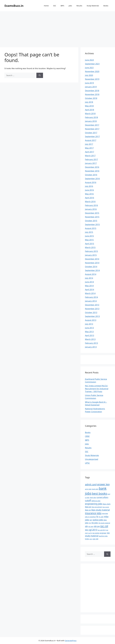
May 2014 (89, 286)
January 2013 (91, 347)
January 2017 (91, 163)
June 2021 (89, 68)
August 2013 (91, 320)
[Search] (40, 75)
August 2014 (91, 274)
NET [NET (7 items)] (91, 520)
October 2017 (91, 133)
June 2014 (89, 282)
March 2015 (90, 247)
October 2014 (91, 267)
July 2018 (89, 102)
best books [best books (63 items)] (100, 493)
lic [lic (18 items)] (97, 516)
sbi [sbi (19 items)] (86, 526)
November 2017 (92, 129)
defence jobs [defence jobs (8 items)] (96, 501)
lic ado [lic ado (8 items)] (101, 517)
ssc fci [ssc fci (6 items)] (90, 533)
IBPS (62, 6)
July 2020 (89, 75)
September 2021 (92, 64)
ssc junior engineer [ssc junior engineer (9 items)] (99, 533)
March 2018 (90, 113)
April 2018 (90, 110)
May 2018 (89, 106)
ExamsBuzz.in (14, 6)
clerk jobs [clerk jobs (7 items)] (93, 498)
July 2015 (89, 232)
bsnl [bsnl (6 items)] (109, 494)
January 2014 (91, 301)
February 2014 (91, 297)
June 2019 (89, 83)
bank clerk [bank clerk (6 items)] (95, 489)
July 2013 (89, 324)
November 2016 (92, 171)
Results (79, 6)
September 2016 (92, 179)
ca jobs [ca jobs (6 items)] (87, 497)
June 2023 (89, 60)
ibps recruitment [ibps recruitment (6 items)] (97, 507)
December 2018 (92, 91)
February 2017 (91, 159)
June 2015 (89, 236)
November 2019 (92, 79)
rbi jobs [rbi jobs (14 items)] (95, 523)
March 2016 (90, 201)
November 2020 (92, 71)
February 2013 (91, 343)
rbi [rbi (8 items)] (90, 523)
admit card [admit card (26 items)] (91, 484)
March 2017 (90, 156)
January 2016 (91, 209)
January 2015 (91, 255)
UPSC (87, 463)
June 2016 (89, 190)
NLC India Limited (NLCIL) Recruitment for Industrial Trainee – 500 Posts (97, 389)
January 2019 (91, 87)
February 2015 (91, 251)
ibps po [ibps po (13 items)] (88, 507)
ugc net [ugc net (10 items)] (95, 539)
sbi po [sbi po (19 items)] (97, 526)
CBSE (87, 436)
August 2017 (91, 140)
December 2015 (92, 213)
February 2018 (91, 117)
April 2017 (90, 152)
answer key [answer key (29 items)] (103, 484)
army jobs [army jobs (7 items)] (88, 489)
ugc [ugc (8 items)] (91, 539)
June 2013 (89, 328)
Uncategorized (92, 459)
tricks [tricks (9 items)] (87, 539)
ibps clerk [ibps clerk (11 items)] (107, 504)
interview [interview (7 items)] (105, 514)
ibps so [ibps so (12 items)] (88, 510)
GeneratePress (71, 641)
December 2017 (92, 125)
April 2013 (90, 335)
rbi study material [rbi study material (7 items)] (104, 523)
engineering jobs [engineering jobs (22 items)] (94, 504)
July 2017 (89, 144)
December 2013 (92, 305)
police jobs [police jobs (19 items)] (98, 520)
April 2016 (90, 198)
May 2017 (89, 148)
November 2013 (92, 309)
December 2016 (92, 167)
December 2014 (92, 259)
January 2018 (91, 121)
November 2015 (92, 217)
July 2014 (89, 278)
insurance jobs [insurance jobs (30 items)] (93, 513)
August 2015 (91, 228)
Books (106, 6)
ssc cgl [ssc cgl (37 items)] (104, 526)
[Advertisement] (57, 28)
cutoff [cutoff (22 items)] (88, 500)
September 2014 (92, 270)
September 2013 (92, 316)
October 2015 (91, 221)
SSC (55, 6)
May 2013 (89, 332)
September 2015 (92, 224)
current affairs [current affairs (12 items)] (102, 497)
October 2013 (91, 312)
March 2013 (90, 339)
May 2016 (89, 194)
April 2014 (90, 289)
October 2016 (91, 175)
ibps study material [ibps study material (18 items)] (101, 510)
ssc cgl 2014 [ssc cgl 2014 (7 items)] (102, 530)
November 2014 (92, 263)
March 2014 (90, 293)
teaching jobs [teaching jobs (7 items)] (103, 536)
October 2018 (91, 98)
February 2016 (91, 205)
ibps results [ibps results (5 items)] (106, 507)
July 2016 (89, 186)
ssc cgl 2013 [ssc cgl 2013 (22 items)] (91, 530)
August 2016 (91, 182)
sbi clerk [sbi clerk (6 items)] (91, 527)
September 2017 (92, 136)
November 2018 (92, 94)
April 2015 (90, 244)
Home (46, 6)
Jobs (70, 6)
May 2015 (89, 240)
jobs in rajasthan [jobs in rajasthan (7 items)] (90, 517)
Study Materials (93, 6)
